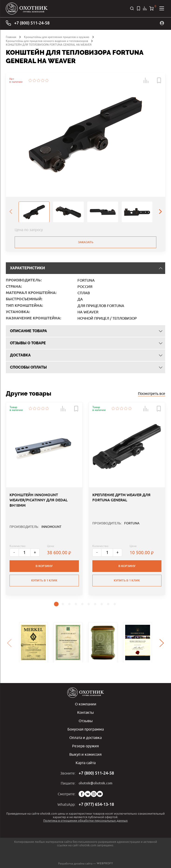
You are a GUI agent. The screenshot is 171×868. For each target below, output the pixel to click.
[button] (146, 80)
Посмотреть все (152, 393)
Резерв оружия (85, 746)
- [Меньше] (14, 552)
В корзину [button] (44, 566)
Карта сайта (86, 763)
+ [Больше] (35, 552)
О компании (86, 704)
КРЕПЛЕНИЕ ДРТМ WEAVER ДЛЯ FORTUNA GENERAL (121, 497)
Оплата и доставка (85, 738)
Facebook (82, 794)
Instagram (94, 794)
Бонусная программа (86, 729)
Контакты (85, 712)
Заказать (86, 242)
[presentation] (11, 212)
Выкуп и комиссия (85, 754)
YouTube (100, 794)
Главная (11, 37)
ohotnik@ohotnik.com (96, 783)
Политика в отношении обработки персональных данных (85, 820)
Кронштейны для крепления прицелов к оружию (57, 37)
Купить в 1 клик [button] (44, 580)
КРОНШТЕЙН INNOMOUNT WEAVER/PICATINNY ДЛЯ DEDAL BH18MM (39, 500)
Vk (88, 794)
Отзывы (86, 721)
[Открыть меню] (162, 8)
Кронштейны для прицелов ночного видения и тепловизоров (47, 41)
